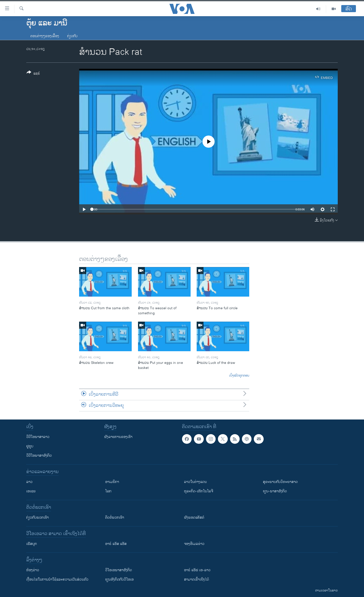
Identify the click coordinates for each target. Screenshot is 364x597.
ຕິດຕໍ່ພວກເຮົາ (115, 517)
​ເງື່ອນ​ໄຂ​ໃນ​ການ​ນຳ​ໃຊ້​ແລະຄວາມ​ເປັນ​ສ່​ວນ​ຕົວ (57, 579)
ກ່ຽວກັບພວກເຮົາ (38, 517)
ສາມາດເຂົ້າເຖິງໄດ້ (197, 579)
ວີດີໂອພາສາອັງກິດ (39, 456)
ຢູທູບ (30, 446)
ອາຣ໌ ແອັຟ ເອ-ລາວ (197, 570)
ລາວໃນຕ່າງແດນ (195, 482)
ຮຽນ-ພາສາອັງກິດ (275, 491)
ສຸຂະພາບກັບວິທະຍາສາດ (280, 482)
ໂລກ (108, 491)
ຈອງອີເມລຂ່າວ (194, 544)
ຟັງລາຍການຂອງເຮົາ (118, 437)
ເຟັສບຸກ (32, 544)
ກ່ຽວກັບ (72, 36)
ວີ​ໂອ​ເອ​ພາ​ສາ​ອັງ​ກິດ (119, 570)
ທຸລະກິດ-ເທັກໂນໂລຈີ (199, 491)
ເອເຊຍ (31, 491)
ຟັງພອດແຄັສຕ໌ (194, 517)
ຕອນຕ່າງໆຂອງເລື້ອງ (45, 36)
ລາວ (29, 482)
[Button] (33, 74)
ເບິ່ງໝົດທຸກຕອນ (239, 376)
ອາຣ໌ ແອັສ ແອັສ (116, 544)
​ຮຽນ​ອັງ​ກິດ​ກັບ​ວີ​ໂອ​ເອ (119, 579)
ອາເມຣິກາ (112, 482)
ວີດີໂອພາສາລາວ (38, 437)
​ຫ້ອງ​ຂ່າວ (33, 570)
